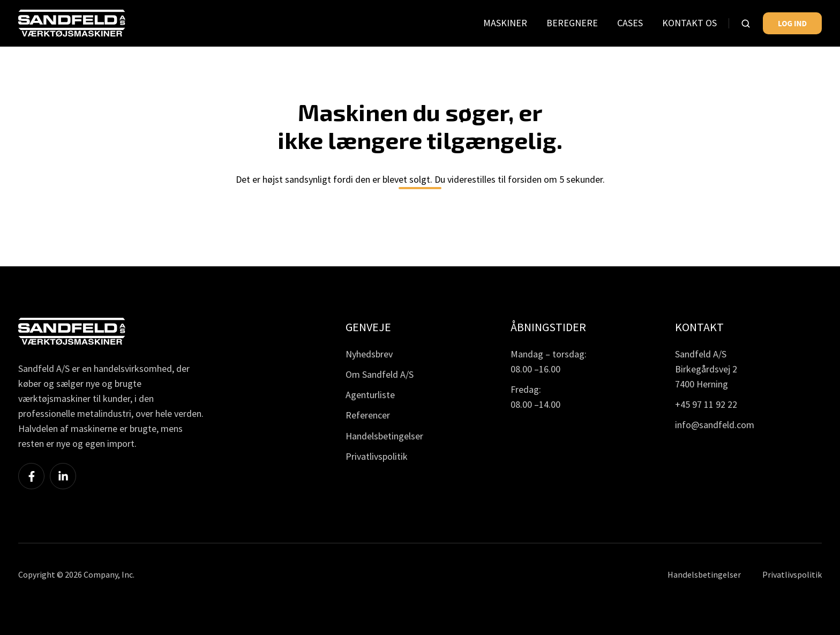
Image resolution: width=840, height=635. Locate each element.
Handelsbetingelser (384, 436)
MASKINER (505, 23)
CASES (630, 23)
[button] (746, 24)
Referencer (368, 415)
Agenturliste (370, 395)
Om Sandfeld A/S (380, 374)
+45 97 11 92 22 (706, 404)
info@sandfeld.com (715, 425)
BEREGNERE (572, 23)
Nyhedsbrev (369, 354)
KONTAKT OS (689, 23)
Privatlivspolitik (377, 456)
